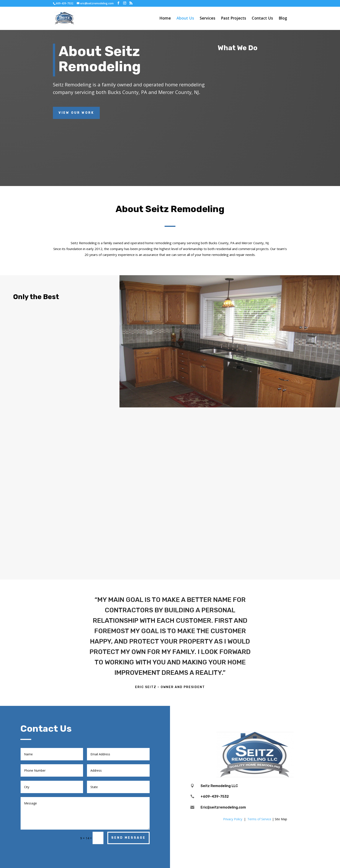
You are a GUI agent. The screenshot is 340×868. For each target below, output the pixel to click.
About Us (185, 19)
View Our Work (76, 113)
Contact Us (262, 19)
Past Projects (234, 19)
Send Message (128, 838)
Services (208, 19)
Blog (283, 19)
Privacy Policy (233, 819)
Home (165, 19)
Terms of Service (259, 819)
